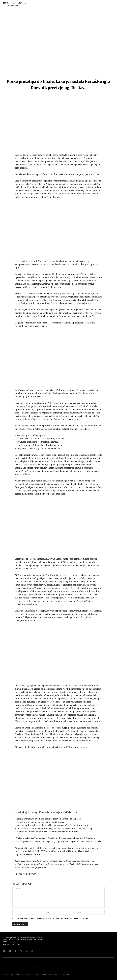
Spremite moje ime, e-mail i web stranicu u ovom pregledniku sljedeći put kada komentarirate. (52, 915)
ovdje (64, 726)
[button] (25, 4)
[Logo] (13, 4)
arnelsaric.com (64, 971)
